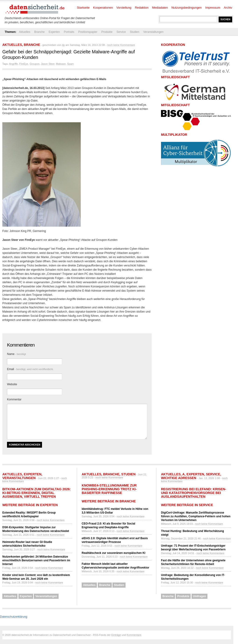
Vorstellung (124, 8)
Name (16, 354)
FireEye (24, 64)
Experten (54, 32)
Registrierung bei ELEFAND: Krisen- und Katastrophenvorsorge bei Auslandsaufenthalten (194, 493)
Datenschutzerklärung (14, 617)
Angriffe (14, 64)
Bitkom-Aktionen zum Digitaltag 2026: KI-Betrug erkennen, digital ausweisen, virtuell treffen (37, 493)
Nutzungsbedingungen (186, 8)
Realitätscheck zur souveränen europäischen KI (114, 553)
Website (12, 384)
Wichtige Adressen (179, 478)
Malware (61, 64)
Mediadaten (160, 8)
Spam (70, 64)
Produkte (107, 32)
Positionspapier (88, 32)
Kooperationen (103, 8)
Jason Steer (48, 64)
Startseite (83, 8)
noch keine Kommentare (121, 45)
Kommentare (134, 635)
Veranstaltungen (153, 32)
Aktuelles (25, 32)
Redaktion (142, 8)
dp (63, 45)
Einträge (116, 635)
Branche (40, 32)
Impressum (213, 8)
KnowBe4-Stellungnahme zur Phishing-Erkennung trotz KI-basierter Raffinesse (109, 489)
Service (121, 32)
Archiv (228, 8)
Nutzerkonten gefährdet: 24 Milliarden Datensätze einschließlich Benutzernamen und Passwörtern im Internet (36, 560)
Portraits (69, 32)
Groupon (35, 64)
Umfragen (199, 596)
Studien (135, 32)
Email (30, 369)
